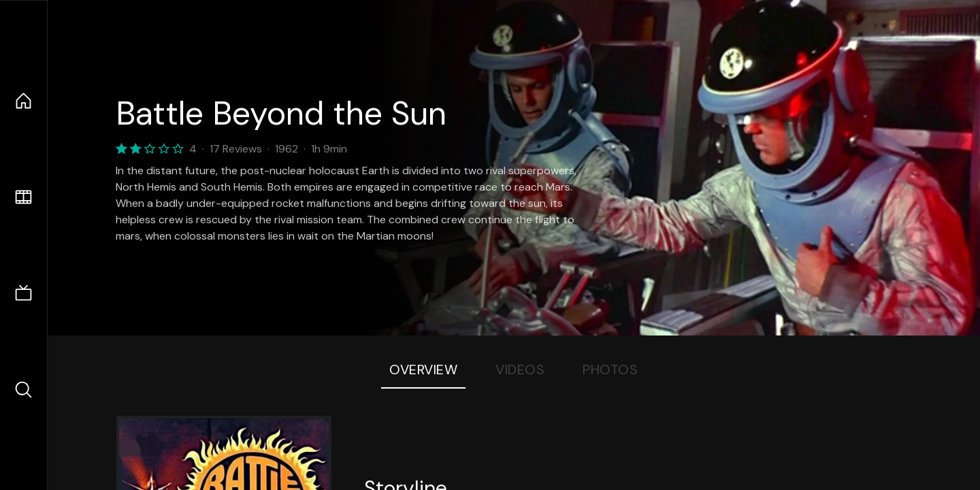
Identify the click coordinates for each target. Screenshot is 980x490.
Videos (520, 370)
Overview (423, 370)
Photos (610, 370)
